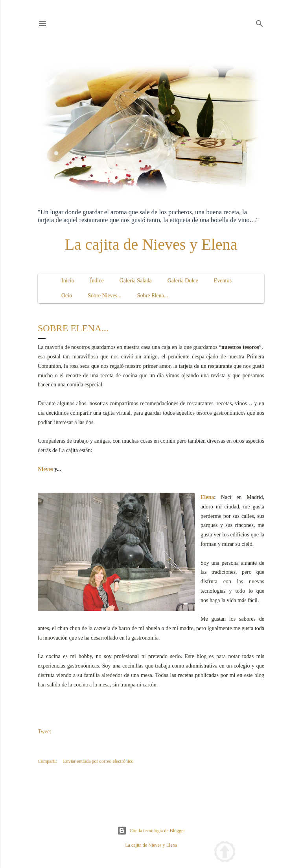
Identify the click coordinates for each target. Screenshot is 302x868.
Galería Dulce (183, 281)
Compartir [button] (47, 761)
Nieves (45, 469)
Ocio (67, 296)
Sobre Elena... (153, 296)
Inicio (68, 281)
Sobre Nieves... (105, 296)
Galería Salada (136, 281)
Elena (207, 497)
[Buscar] (260, 22)
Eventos (223, 281)
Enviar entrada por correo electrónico (98, 761)
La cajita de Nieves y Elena (151, 244)
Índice (97, 281)
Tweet (44, 732)
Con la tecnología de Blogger (151, 831)
